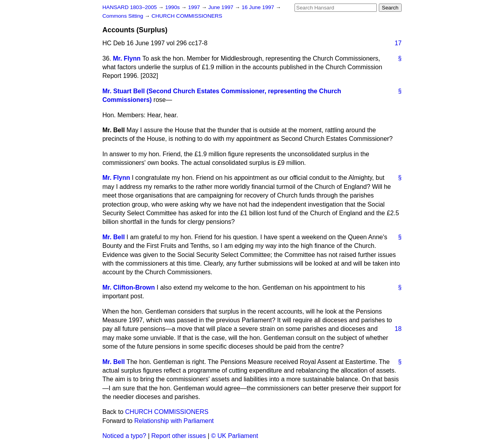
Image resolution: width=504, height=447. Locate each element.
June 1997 (221, 7)
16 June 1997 (259, 7)
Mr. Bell (114, 237)
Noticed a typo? (124, 436)
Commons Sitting (123, 16)
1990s (173, 7)
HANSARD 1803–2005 (130, 7)
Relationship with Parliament (174, 421)
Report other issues (179, 436)
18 (398, 329)
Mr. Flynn (127, 58)
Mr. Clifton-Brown (129, 287)
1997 (195, 7)
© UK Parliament (234, 436)
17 (398, 43)
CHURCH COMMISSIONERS (187, 16)
